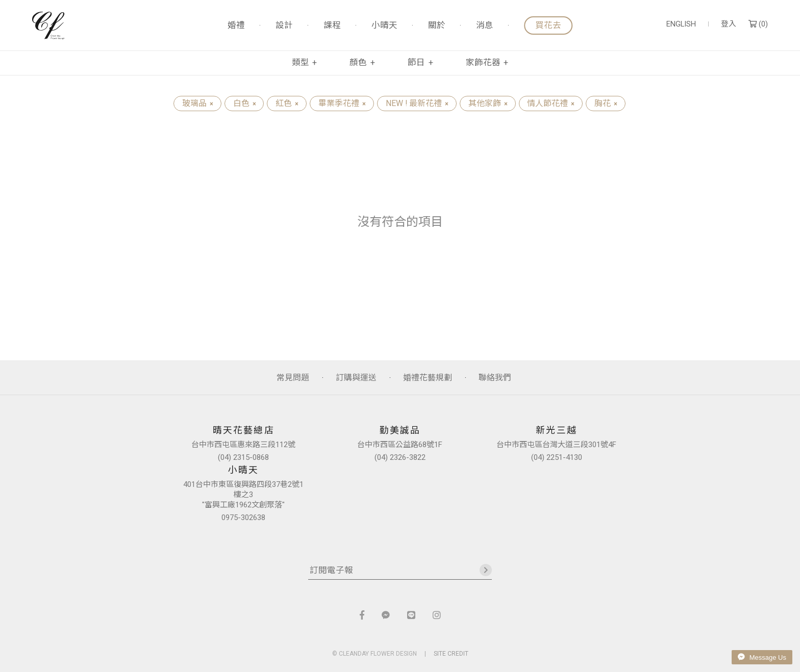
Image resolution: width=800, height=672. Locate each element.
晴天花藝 (48, 25)
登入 (729, 24)
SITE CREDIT (451, 654)
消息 (485, 26)
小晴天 (384, 26)
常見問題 (293, 378)
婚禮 (236, 26)
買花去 (548, 25)
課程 (332, 26)
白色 (244, 103)
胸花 (606, 103)
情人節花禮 (551, 103)
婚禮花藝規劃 (428, 378)
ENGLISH (681, 24)
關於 (437, 26)
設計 (284, 26)
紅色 (287, 103)
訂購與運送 (356, 378)
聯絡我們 (495, 378)
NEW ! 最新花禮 (417, 103)
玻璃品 (197, 103)
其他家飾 (488, 103)
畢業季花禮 (342, 103)
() (758, 24)
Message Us (762, 657)
